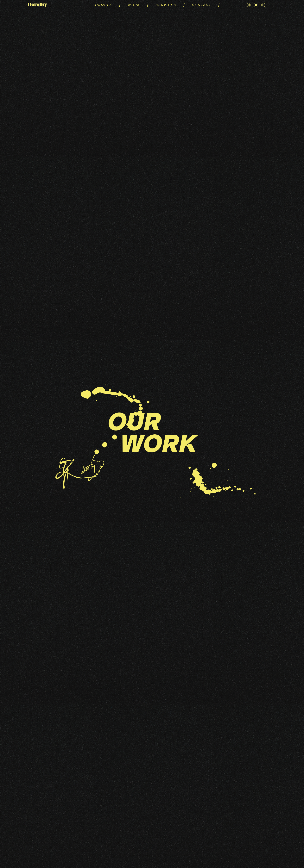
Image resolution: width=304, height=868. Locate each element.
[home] (48, 5)
